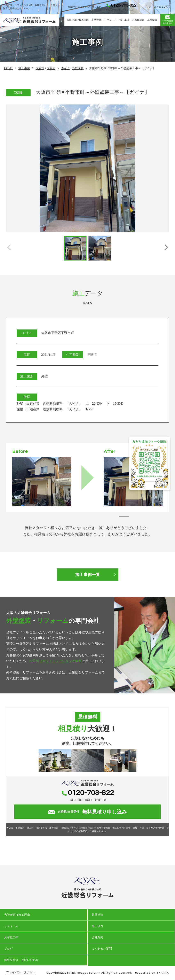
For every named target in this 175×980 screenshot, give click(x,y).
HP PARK (162, 973)
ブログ (148, 7)
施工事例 (124, 20)
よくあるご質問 (162, 7)
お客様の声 (138, 20)
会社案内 (152, 20)
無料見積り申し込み (87, 812)
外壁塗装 (96, 20)
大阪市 (40, 68)
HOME (8, 68)
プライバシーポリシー (21, 972)
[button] (166, 248)
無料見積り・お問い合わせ (21, 960)
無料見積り (168, 20)
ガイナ (65, 68)
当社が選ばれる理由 (78, 20)
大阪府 (51, 68)
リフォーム (110, 20)
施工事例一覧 (88, 575)
